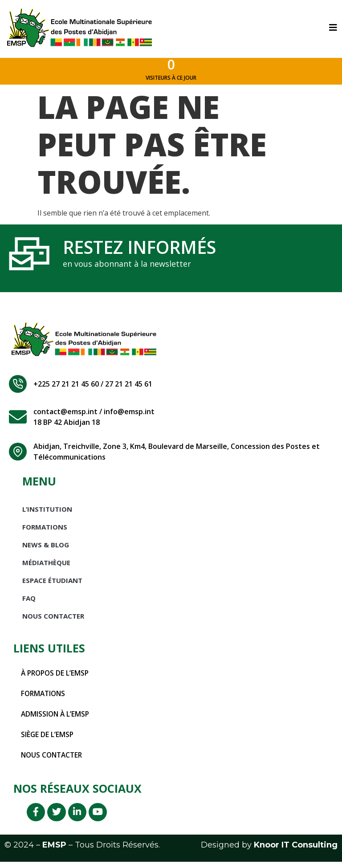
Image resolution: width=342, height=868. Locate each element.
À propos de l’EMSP (56, 676)
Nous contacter (53, 758)
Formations (45, 530)
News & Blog (46, 548)
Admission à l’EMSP (56, 717)
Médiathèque (46, 566)
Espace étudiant (52, 584)
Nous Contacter (53, 619)
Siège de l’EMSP (48, 738)
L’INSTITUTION (47, 513)
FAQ (29, 602)
